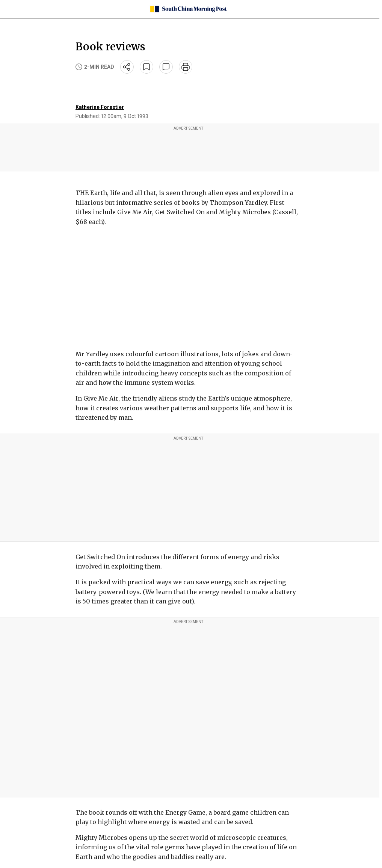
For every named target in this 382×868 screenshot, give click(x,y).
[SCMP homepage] (188, 9)
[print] (186, 67)
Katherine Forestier (100, 107)
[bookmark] (146, 67)
